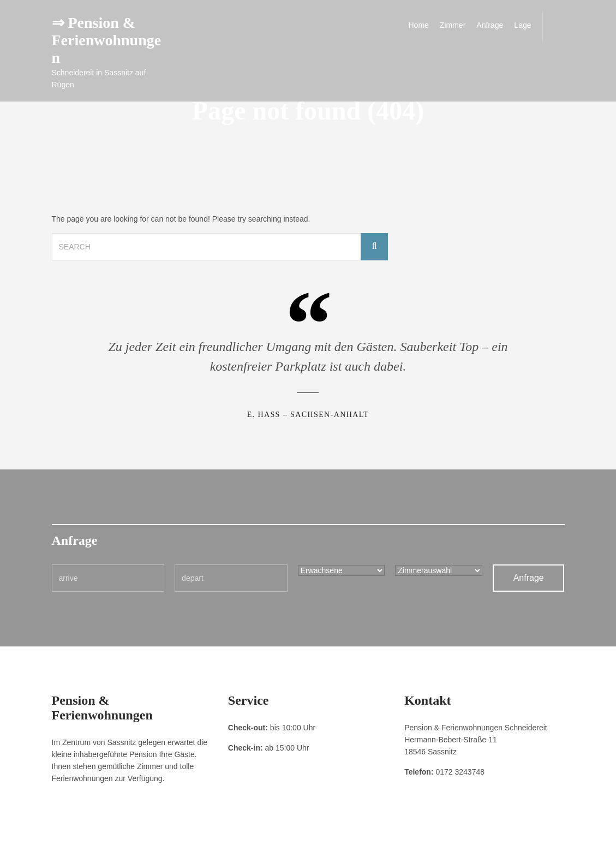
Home (419, 25)
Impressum (68, 847)
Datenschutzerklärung (123, 847)
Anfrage (490, 25)
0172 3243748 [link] (460, 772)
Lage (522, 25)
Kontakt (173, 847)
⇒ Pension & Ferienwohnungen (107, 40)
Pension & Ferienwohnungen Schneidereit (503, 847)
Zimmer (453, 25)
